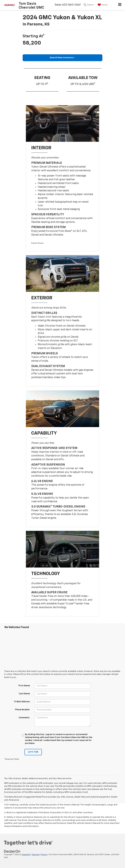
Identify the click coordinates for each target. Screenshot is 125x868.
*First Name (24, 686)
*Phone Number (22, 710)
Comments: (24, 718)
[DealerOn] (12, 851)
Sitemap (36, 855)
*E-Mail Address (22, 702)
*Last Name (24, 694)
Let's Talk (33, 752)
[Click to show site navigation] (120, 5)
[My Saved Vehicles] (102, 5)
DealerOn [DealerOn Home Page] (26, 855)
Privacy (44, 855)
